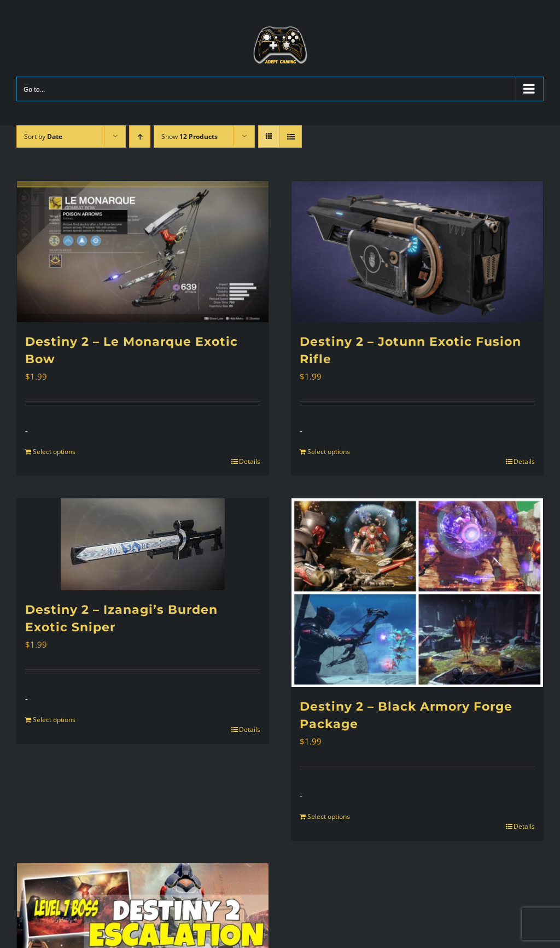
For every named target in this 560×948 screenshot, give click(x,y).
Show (189, 136)
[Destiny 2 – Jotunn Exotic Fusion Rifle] (417, 252)
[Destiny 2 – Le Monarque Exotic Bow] (143, 252)
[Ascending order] (140, 136)
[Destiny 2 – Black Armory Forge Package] (417, 593)
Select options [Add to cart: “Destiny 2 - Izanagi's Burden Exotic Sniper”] (54, 720)
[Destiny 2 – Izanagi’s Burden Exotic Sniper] (143, 544)
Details (250, 461)
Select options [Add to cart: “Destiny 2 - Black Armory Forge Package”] (329, 816)
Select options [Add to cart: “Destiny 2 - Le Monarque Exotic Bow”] (54, 452)
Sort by (43, 136)
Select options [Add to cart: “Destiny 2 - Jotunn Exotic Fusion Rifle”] (329, 452)
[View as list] (291, 136)
